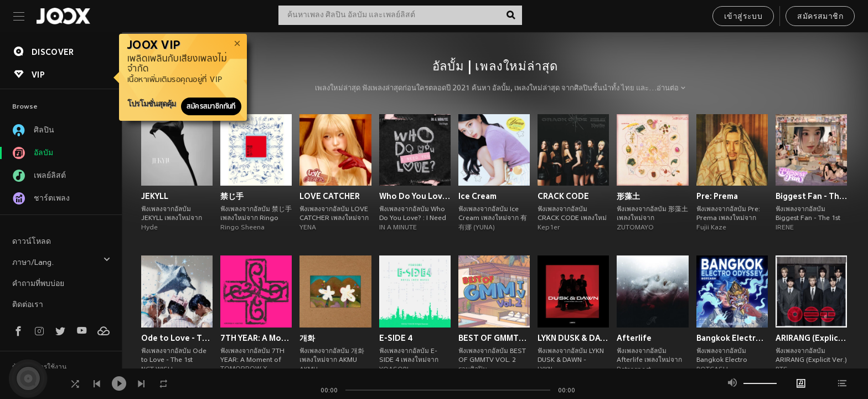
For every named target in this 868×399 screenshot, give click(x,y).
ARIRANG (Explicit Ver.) (811, 338)
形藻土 (628, 196)
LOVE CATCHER (330, 196)
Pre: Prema (717, 196)
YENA (308, 228)
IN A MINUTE (398, 228)
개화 (307, 338)
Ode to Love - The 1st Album (177, 338)
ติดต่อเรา (28, 305)
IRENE (785, 228)
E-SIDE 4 (396, 338)
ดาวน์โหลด (32, 242)
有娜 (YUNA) (477, 228)
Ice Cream (477, 196)
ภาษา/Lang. (61, 261)
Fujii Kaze (711, 228)
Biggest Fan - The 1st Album (811, 196)
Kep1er (549, 228)
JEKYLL (155, 196)
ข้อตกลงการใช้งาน (39, 367)
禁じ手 (232, 196)
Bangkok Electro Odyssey (732, 338)
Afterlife (634, 338)
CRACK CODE (563, 196)
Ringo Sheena (242, 228)
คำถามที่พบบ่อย (38, 284)
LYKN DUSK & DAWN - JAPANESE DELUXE (573, 338)
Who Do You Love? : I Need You (415, 196)
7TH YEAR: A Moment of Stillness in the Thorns (256, 338)
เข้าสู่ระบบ (743, 17)
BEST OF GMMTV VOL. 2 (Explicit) (494, 338)
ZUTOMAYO (635, 228)
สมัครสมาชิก (820, 17)
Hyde (149, 228)
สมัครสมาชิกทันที (211, 106)
